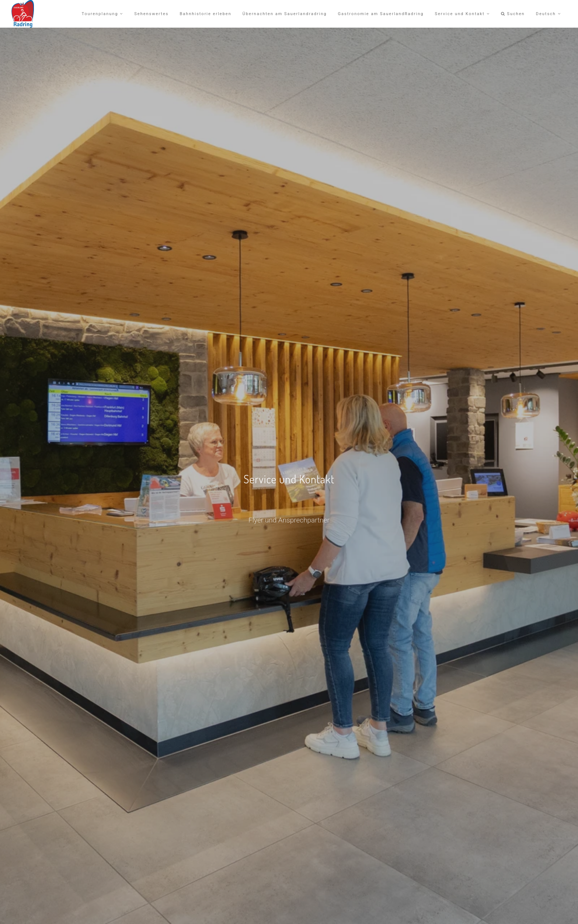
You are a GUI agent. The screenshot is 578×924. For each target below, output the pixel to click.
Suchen (513, 14)
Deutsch (549, 14)
